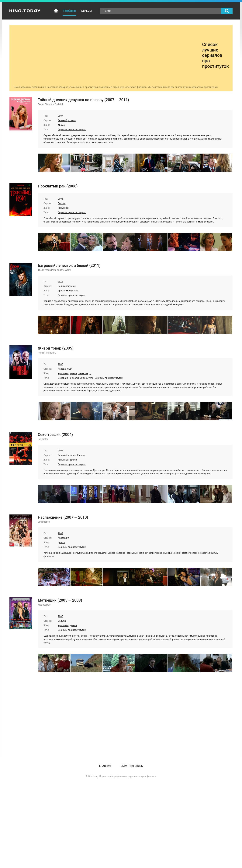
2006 (60, 199)
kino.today (93, 776)
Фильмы (86, 11)
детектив (83, 373)
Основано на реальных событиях (76, 378)
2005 (60, 364)
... (91, 373)
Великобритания (67, 120)
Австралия (64, 538)
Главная (56, 11)
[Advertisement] (108, 55)
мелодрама (72, 291)
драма (61, 125)
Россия (62, 203)
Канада (62, 369)
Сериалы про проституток (72, 130)
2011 (60, 282)
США (70, 369)
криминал (63, 208)
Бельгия (62, 621)
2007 (60, 116)
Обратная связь (132, 766)
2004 (60, 451)
